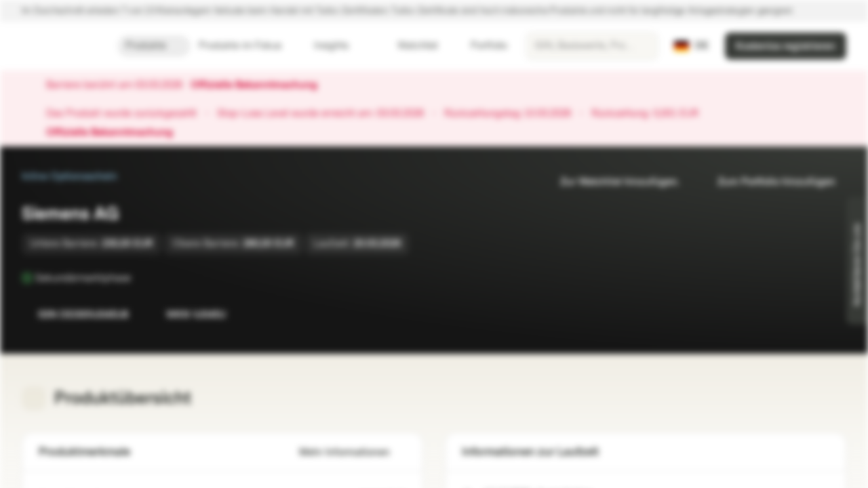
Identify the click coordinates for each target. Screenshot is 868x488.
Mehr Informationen (353, 452)
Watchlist (410, 46)
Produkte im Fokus (248, 46)
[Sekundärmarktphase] (140, 278)
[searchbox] (592, 46)
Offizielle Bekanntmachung (261, 85)
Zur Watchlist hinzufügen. (612, 182)
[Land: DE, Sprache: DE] (691, 46)
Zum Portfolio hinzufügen (768, 182)
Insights (339, 46)
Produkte (154, 46)
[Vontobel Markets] (59, 46)
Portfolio (481, 46)
